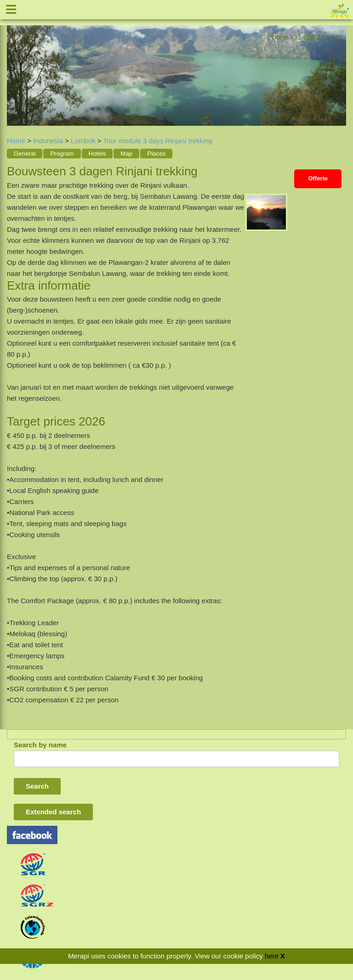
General (25, 154)
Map (126, 154)
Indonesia (48, 141)
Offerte (318, 178)
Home (16, 141)
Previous (14, 69)
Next (339, 69)
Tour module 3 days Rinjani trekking (158, 141)
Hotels (97, 154)
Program (62, 154)
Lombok (83, 141)
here (272, 956)
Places (156, 154)
